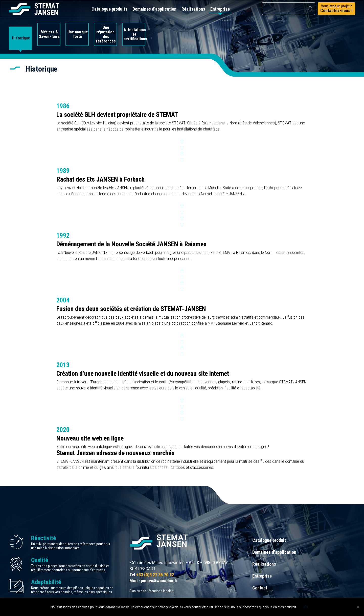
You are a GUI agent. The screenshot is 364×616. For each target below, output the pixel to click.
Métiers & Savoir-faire (49, 34)
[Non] (358, 607)
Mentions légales (161, 591)
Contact (260, 588)
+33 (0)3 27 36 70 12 (155, 575)
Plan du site (138, 591)
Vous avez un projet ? (336, 9)
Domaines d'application (274, 552)
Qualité (40, 560)
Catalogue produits (109, 9)
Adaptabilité (46, 582)
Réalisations (193, 9)
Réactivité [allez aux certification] (44, 538)
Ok (306, 607)
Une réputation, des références (106, 34)
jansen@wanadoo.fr (159, 581)
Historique (21, 38)
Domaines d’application (154, 9)
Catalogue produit (269, 540)
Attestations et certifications (135, 34)
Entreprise (220, 9)
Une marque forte (78, 34)
